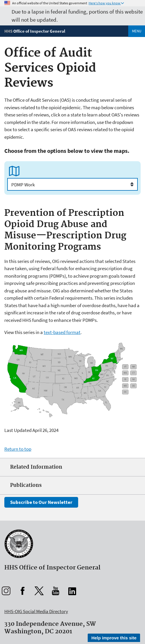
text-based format (62, 332)
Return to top (18, 449)
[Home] (35, 31)
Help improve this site (114, 638)
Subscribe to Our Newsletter (41, 502)
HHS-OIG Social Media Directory (36, 611)
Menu (137, 31)
